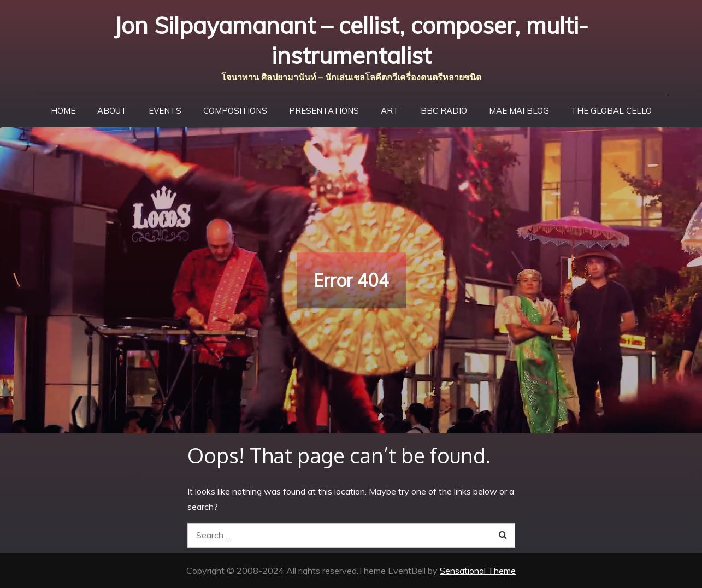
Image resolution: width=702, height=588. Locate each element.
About (112, 111)
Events (165, 111)
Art (390, 111)
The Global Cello (611, 111)
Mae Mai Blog (519, 111)
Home (63, 111)
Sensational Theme (478, 571)
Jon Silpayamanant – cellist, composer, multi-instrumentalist (351, 40)
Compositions (235, 111)
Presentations (324, 111)
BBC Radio (444, 111)
